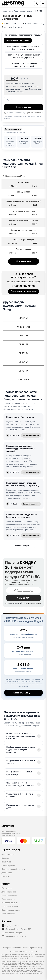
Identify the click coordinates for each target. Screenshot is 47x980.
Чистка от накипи (23, 249)
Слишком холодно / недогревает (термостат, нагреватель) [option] (23, 65)
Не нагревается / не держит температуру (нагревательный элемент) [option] (23, 48)
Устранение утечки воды (24, 240)
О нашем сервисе (9, 855)
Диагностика (7, 873)
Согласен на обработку (25, 603)
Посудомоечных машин (11, 910)
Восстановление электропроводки (23, 220)
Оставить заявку (23, 693)
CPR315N (23, 371)
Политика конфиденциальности (23, 952)
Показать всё (23, 261)
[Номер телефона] (23, 100)
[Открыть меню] (43, 4)
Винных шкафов (8, 914)
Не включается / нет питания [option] (18, 40)
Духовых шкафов (9, 892)
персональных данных (34, 113)
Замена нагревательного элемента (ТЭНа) (24, 201)
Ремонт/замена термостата (23, 211)
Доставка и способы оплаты (13, 869)
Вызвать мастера (23, 107)
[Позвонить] (37, 4)
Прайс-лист (6, 862)
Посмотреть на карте (13, 933)
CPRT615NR (24, 327)
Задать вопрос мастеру (23, 291)
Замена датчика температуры (23, 230)
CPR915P (23, 344)
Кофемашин (7, 888)
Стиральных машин (10, 906)
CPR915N (23, 362)
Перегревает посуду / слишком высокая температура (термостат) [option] (23, 56)
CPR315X (23, 318)
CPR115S (23, 336)
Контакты (6, 876)
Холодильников (8, 899)
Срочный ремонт (9, 865)
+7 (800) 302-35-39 (23, 286)
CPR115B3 (23, 380)
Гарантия (5, 858)
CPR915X (23, 353)
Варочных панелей (9, 895)
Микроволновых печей (11, 903)
